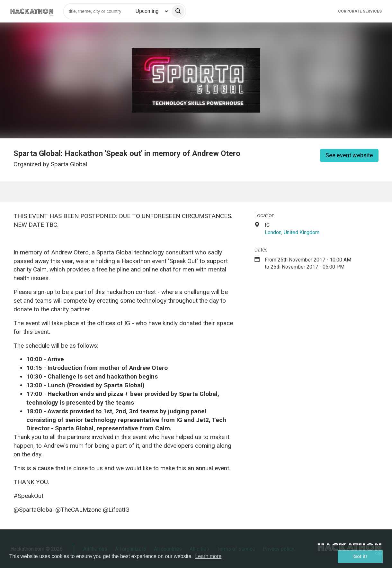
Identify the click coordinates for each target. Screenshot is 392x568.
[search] (178, 11)
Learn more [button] (208, 556)
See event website (349, 155)
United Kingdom (302, 232)
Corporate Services (360, 11)
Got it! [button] (360, 556)
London (273, 232)
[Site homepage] (32, 11)
